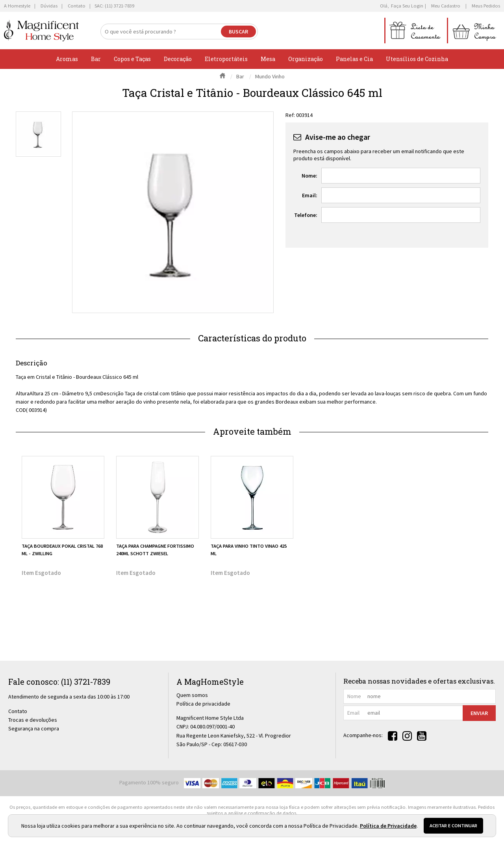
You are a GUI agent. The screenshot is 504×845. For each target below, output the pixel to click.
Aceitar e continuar (453, 826)
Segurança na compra (34, 728)
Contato (18, 711)
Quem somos (192, 695)
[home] (41, 31)
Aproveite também (252, 431)
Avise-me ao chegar (338, 137)
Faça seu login (407, 6)
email (353, 713)
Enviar (479, 713)
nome (354, 696)
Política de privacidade (203, 704)
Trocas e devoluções (33, 720)
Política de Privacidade (388, 826)
